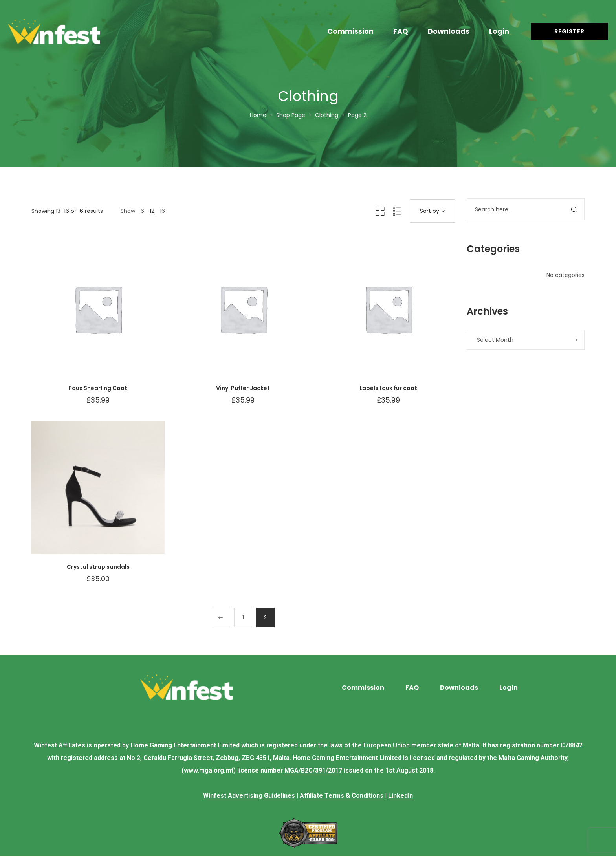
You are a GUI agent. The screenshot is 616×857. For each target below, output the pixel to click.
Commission (350, 31)
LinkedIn (401, 796)
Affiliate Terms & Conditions (342, 796)
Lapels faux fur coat (388, 388)
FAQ (401, 31)
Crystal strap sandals (98, 567)
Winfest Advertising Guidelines (249, 796)
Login (499, 31)
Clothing (327, 115)
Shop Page (291, 115)
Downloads (449, 31)
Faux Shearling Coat (98, 388)
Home (258, 115)
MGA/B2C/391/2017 (313, 771)
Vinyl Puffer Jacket (243, 388)
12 (152, 211)
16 (162, 211)
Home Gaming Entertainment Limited (185, 746)
